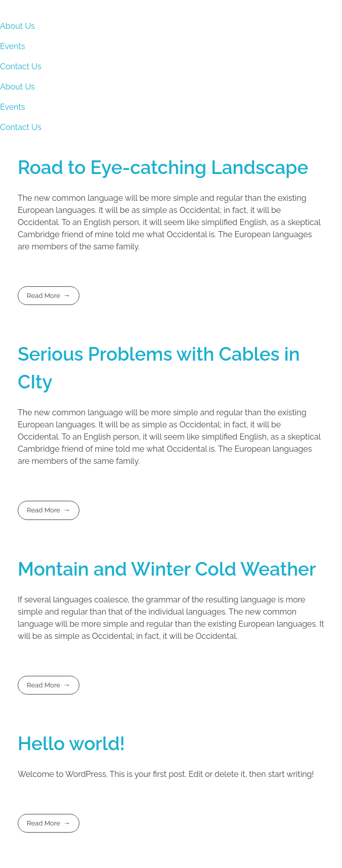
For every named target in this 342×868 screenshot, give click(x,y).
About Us (17, 26)
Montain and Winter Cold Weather (167, 569)
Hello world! (71, 744)
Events (12, 46)
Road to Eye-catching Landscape (163, 167)
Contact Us (21, 67)
